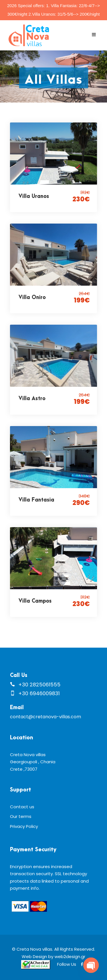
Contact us (22, 807)
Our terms (21, 816)
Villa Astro (32, 399)
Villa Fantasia (36, 500)
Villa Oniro (32, 297)
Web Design (34, 957)
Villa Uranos (34, 196)
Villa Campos (35, 601)
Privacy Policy (24, 826)
